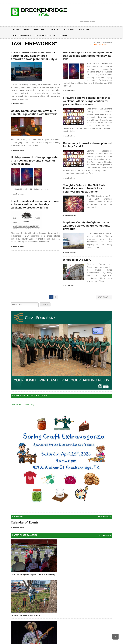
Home (16, 29)
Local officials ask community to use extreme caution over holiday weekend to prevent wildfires (35, 215)
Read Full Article (17, 109)
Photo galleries (22, 35)
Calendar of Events (25, 532)
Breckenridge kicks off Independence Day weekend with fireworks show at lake (87, 56)
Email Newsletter (46, 35)
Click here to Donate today (23, 413)
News (27, 29)
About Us (86, 30)
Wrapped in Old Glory (79, 269)
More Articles (104, 526)
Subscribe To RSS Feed (101, 45)
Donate (65, 35)
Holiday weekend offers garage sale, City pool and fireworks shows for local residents (33, 170)
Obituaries (70, 29)
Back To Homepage (103, 43)
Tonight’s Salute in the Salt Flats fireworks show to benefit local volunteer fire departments (87, 196)
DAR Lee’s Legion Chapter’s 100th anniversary (33, 584)
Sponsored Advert (88, 22)
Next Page (104, 306)
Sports (55, 29)
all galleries (105, 544)
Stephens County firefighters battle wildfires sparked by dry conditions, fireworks (85, 234)
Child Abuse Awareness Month (25, 624)
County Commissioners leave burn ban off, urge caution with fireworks (33, 119)
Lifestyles (40, 29)
